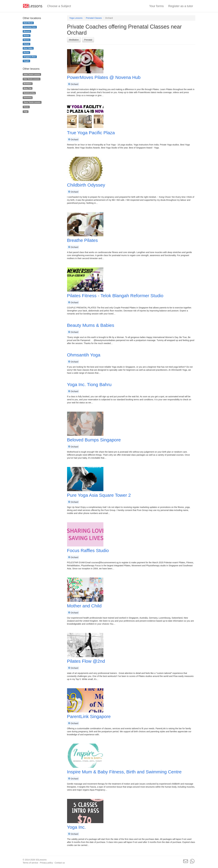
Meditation (74, 40)
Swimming (28, 98)
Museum (27, 31)
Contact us (60, 863)
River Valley (28, 48)
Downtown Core (30, 27)
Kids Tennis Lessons (31, 79)
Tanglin (26, 61)
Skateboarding (29, 93)
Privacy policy (46, 863)
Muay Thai (27, 88)
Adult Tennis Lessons (32, 74)
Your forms (157, 6)
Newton (26, 36)
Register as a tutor (181, 6)
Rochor (26, 52)
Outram (26, 44)
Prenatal (88, 40)
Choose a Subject (59, 6)
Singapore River (30, 57)
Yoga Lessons (76, 18)
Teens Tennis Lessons (32, 102)
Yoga (26, 112)
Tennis (26, 107)
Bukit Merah (28, 23)
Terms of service (30, 863)
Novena (26, 40)
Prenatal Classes (94, 18)
